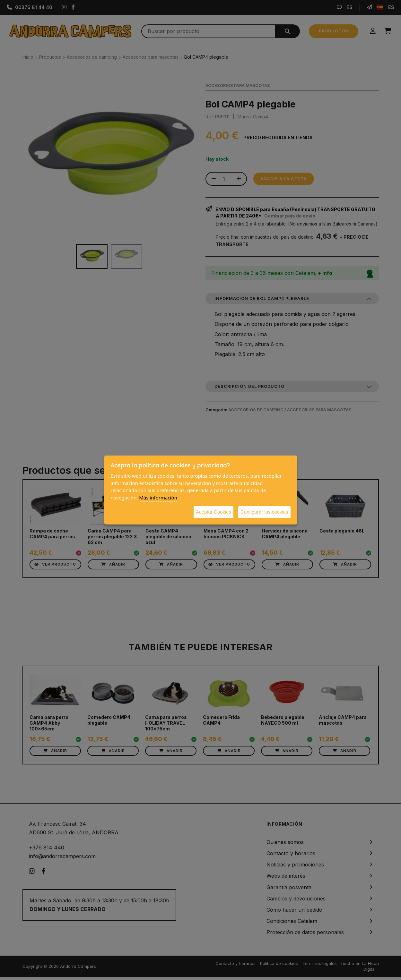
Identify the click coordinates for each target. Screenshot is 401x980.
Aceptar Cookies (214, 512)
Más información (158, 498)
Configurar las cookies (264, 512)
